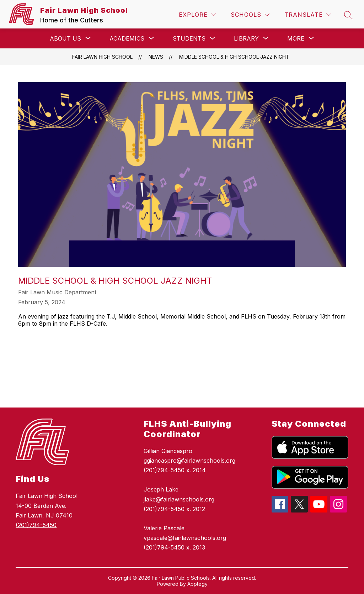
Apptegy (197, 584)
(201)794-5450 (36, 525)
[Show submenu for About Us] (65, 38)
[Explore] (197, 15)
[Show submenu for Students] (189, 38)
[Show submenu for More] (296, 38)
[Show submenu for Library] (246, 38)
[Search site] (348, 15)
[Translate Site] (308, 15)
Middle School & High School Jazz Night (234, 57)
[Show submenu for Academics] (127, 38)
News (156, 57)
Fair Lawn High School (102, 57)
